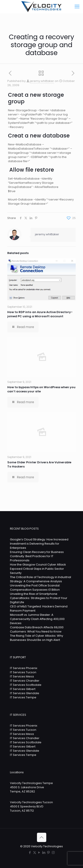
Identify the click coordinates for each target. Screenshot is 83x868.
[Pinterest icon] (49, 852)
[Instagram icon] (53, 852)
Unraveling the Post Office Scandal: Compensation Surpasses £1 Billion (35, 588)
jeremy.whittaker (42, 81)
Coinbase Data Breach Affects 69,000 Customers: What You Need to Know (37, 629)
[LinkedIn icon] (44, 852)
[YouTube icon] (39, 852)
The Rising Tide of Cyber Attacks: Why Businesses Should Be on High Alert (37, 638)
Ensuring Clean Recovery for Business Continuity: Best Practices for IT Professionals (37, 556)
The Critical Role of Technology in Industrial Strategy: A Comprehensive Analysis (41, 579)
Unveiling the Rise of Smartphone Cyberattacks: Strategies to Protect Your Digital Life (39, 598)
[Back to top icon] (42, 837)
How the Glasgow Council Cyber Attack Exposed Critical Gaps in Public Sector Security (38, 569)
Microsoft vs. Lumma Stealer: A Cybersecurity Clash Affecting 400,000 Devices (37, 619)
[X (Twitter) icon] (35, 852)
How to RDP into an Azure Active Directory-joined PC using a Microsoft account (40, 314)
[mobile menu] (77, 7)
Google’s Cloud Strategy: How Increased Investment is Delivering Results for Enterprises (39, 544)
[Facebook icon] (30, 852)
